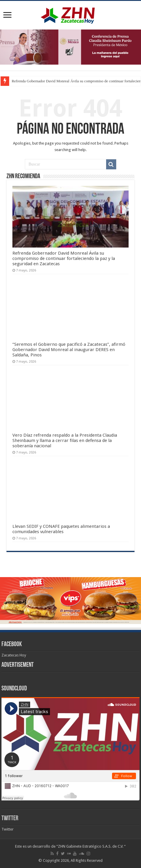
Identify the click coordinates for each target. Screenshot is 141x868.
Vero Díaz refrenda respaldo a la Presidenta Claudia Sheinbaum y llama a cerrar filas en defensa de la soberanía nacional (65, 440)
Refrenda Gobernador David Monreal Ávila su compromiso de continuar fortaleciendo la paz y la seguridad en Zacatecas (64, 258)
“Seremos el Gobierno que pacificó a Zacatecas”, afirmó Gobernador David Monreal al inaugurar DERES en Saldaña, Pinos (69, 350)
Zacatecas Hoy (14, 655)
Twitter (10, 819)
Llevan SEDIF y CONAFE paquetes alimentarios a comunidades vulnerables (61, 529)
